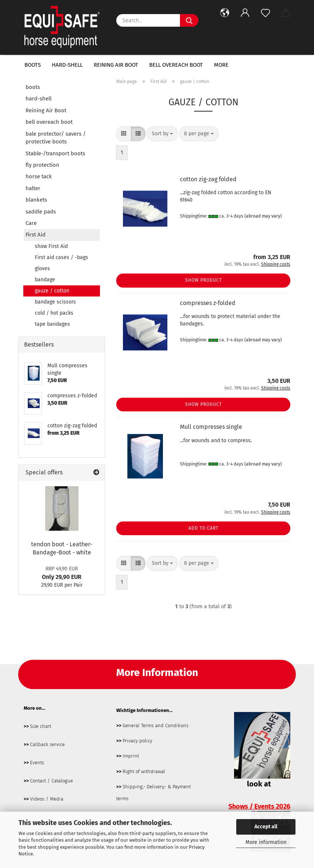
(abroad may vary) (263, 216)
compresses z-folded (208, 303)
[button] (225, 13)
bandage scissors (55, 302)
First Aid (36, 235)
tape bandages (52, 324)
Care (31, 223)
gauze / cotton (52, 291)
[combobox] (162, 134)
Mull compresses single (211, 427)
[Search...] (189, 20)
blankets (36, 200)
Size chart (41, 726)
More (221, 65)
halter (33, 188)
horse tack (39, 176)
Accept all (266, 827)
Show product (203, 280)
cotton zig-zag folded (208, 179)
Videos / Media (47, 799)
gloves (42, 269)
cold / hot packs (54, 313)
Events (37, 763)
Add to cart (203, 528)
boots (33, 65)
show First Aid (51, 246)
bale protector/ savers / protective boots (56, 138)
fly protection (42, 165)
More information (266, 842)
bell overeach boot (176, 65)
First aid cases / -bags (61, 257)
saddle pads (41, 212)
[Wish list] (265, 13)
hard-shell (67, 65)
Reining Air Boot (116, 65)
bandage (45, 280)
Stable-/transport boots (55, 153)
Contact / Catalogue (51, 781)
